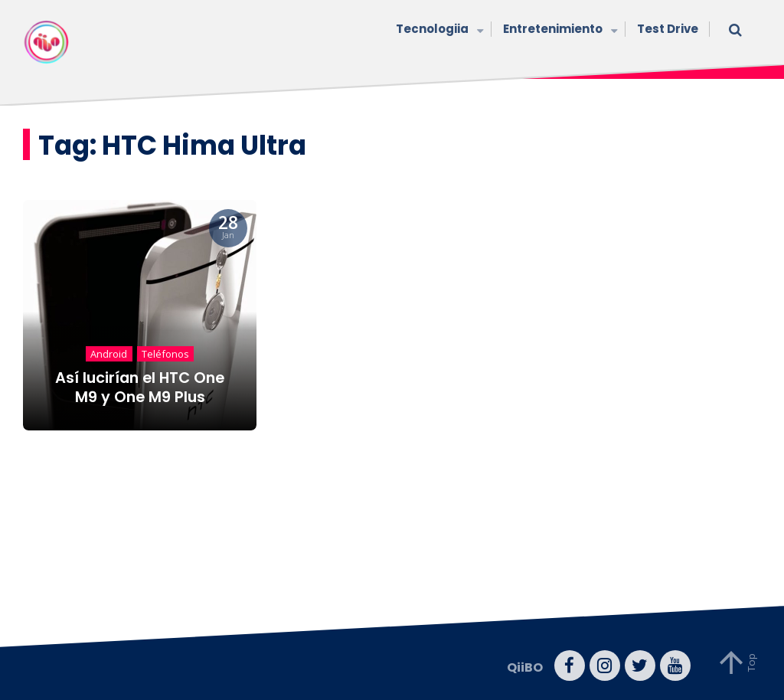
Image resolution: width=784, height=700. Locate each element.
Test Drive (668, 29)
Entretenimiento (559, 30)
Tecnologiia (438, 30)
